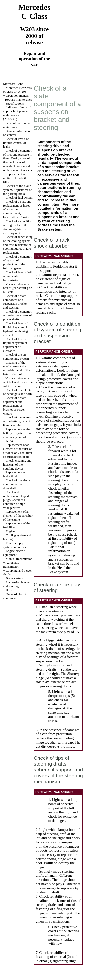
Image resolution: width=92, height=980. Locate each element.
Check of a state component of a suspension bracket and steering (15, 302)
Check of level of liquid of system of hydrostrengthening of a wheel (17, 329)
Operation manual (17, 96)
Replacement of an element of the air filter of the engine (18, 516)
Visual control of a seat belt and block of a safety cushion (18, 382)
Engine (10, 531)
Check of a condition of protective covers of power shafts (18, 315)
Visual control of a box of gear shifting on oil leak (18, 288)
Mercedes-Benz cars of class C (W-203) (17, 90)
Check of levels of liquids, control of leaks (16, 143)
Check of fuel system (19, 198)
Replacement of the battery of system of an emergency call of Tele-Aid (18, 435)
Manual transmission (19, 559)
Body (9, 590)
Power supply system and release (15, 545)
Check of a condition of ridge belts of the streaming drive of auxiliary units (18, 227)
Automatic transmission (11, 565)
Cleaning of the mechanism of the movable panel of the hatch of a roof (17, 368)
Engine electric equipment (14, 553)
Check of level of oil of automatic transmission (18, 276)
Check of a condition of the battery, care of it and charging (18, 421)
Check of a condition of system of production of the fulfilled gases (18, 262)
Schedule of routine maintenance (17, 125)
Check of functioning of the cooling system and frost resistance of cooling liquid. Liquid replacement (18, 245)
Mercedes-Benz (13, 84)
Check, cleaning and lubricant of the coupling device (17, 464)
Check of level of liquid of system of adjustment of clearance (15, 345)
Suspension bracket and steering (17, 584)
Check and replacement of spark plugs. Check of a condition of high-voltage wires (17, 500)
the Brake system (56, 227)
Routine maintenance (18, 99)
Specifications (15, 103)
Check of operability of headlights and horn (18, 392)
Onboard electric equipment (15, 596)
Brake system (14, 578)
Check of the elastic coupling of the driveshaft (17, 484)
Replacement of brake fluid (14, 474)
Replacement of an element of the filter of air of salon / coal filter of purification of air (18, 451)
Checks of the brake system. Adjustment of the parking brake (18, 190)
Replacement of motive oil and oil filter (14, 178)
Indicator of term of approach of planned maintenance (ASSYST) (17, 113)
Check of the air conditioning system (16, 357)
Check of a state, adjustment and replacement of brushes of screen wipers (15, 406)
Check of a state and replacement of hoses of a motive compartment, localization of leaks (17, 209)
